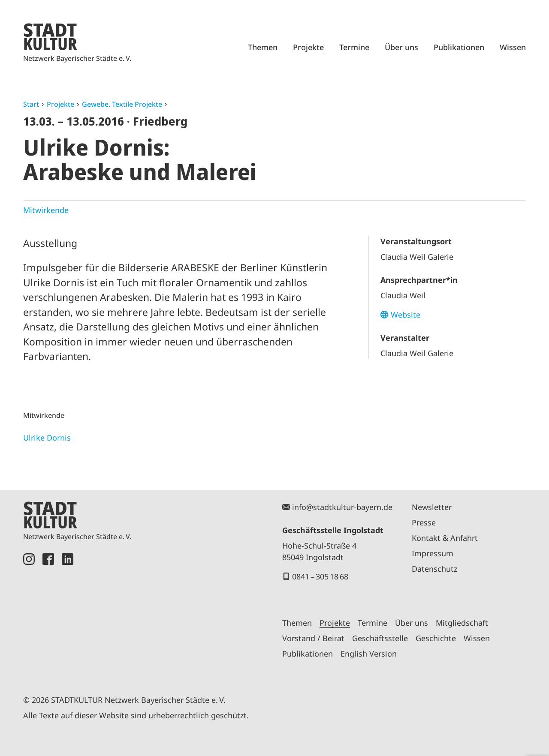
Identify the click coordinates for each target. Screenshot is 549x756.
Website (406, 315)
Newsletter (432, 507)
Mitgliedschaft (462, 623)
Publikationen (459, 47)
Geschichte (436, 638)
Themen (263, 47)
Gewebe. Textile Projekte (122, 104)
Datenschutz (434, 569)
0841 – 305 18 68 (320, 576)
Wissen (513, 47)
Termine (354, 47)
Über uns (401, 47)
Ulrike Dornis (47, 438)
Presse (424, 522)
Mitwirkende (46, 210)
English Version (369, 654)
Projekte (308, 47)
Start (31, 104)
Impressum (433, 553)
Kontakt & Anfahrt (445, 538)
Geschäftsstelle (380, 638)
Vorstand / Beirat (313, 638)
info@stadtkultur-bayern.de (342, 507)
